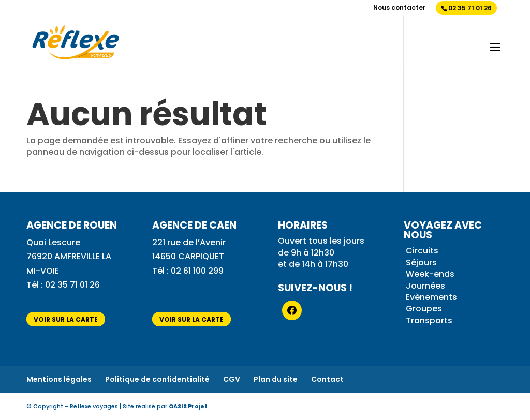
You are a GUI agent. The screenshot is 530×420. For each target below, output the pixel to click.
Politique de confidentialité (157, 379)
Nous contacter (399, 8)
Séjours (421, 262)
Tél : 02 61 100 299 (188, 271)
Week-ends (430, 274)
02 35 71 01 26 (470, 8)
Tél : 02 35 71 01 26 (64, 285)
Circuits (422, 251)
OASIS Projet (188, 406)
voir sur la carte (66, 319)
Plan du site (276, 379)
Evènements (431, 297)
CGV (232, 379)
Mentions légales (59, 379)
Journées (425, 286)
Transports (429, 320)
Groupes (424, 309)
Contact (327, 379)
